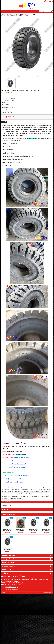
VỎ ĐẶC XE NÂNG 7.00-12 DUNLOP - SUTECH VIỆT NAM (7, 531)
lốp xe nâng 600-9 (6, 496)
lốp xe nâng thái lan (35, 492)
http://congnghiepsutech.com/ (19, 458)
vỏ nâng (49, 489)
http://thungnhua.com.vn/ (17, 464)
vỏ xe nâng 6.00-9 (35, 496)
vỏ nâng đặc (18, 492)
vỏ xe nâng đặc (26, 492)
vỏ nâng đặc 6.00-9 (25, 489)
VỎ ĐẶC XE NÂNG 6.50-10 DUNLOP (20, 530)
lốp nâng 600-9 (43, 487)
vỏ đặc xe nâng (12, 499)
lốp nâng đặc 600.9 (12, 487)
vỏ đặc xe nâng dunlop (19, 494)
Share (4, 95)
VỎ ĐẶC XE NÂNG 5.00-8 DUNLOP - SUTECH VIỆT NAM (7, 539)
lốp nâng (4, 492)
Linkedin (18, 95)
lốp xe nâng (5, 499)
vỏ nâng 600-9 (34, 489)
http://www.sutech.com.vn (17, 461)
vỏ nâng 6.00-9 (42, 489)
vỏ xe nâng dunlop (40, 494)
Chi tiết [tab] (4, 122)
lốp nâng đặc (11, 492)
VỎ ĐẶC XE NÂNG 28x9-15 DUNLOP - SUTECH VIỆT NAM (47, 520)
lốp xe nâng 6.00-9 (25, 496)
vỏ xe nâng (20, 499)
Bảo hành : (7, 100)
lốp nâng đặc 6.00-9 (22, 487)
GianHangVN (50, 582)
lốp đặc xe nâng (44, 496)
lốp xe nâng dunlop (30, 494)
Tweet (11, 95)
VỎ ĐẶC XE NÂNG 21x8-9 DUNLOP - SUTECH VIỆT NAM (34, 520)
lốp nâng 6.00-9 (6, 489)
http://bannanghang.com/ (17, 467)
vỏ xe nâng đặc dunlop (33, 487)
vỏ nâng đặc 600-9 (15, 489)
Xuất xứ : (8, 98)
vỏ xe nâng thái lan (45, 492)
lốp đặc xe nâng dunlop (7, 494)
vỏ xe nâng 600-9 (16, 496)
